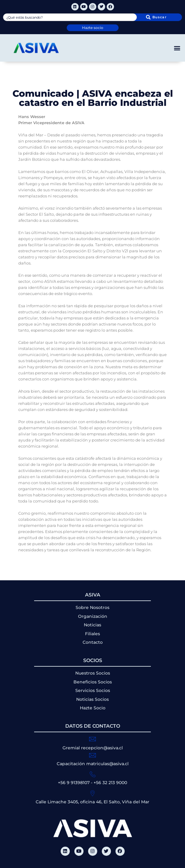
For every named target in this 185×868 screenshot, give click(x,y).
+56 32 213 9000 (110, 783)
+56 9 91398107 (74, 783)
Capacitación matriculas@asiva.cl (93, 764)
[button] (177, 48)
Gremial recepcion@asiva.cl (93, 748)
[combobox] (70, 17)
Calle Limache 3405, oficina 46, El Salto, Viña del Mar (92, 802)
